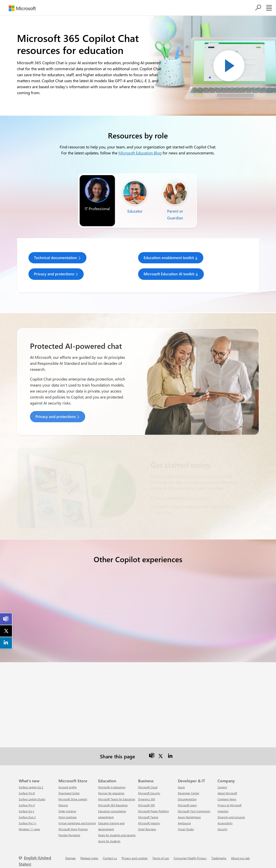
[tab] (97, 195)
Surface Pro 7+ (28, 818)
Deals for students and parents (117, 830)
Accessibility (225, 818)
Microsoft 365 (146, 800)
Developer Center (189, 788)
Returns (63, 800)
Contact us (110, 853)
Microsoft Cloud (148, 782)
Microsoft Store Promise (73, 824)
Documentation (187, 794)
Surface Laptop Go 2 (31, 782)
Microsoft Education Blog (140, 153)
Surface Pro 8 (27, 788)
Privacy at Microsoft (230, 800)
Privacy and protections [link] (54, 274)
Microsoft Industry (149, 818)
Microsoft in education (112, 782)
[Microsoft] (22, 8)
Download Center (69, 788)
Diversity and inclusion (231, 812)
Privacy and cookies (135, 853)
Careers (222, 782)
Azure (181, 782)
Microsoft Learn (187, 800)
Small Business (147, 824)
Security (222, 824)
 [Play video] (229, 66)
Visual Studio (186, 824)
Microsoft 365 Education (113, 800)
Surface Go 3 (26, 806)
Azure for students (109, 836)
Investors (223, 806)
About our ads (240, 853)
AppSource (184, 818)
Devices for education (111, 788)
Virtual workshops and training (77, 818)
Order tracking (67, 806)
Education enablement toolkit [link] (169, 258)
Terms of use (161, 853)
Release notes (89, 853)
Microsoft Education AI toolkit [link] (169, 274)
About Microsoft (227, 788)
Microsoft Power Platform (153, 806)
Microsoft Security (149, 788)
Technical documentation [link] (55, 258)
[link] (6, 619)
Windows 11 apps (29, 824)
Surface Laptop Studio (32, 794)
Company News (227, 794)
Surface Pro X (27, 800)
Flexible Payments (69, 830)
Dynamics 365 (147, 794)
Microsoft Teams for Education (117, 794)
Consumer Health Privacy (190, 853)
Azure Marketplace (189, 812)
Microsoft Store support (73, 794)
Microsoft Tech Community (194, 806)
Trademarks (219, 853)
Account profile (68, 782)
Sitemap (70, 853)
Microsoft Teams (148, 812)
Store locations (68, 812)
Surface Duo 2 (27, 812)
